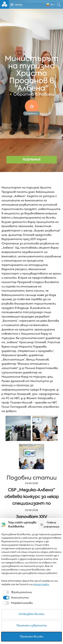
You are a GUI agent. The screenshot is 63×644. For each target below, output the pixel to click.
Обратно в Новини (32, 94)
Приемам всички (32, 637)
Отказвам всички (32, 614)
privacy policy (41, 584)
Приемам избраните (32, 625)
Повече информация (50, 525)
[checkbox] (17, 592)
